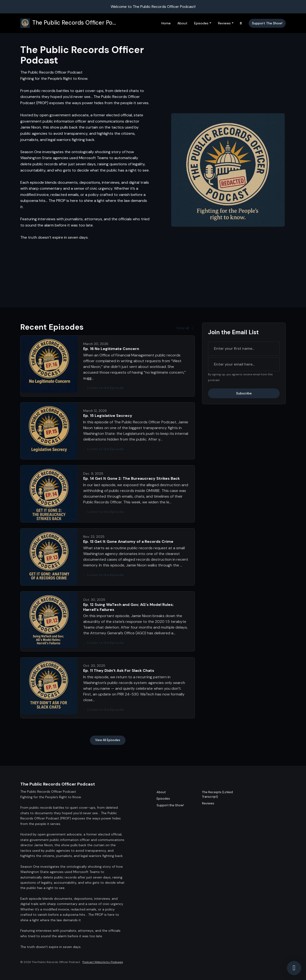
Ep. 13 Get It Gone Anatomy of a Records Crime (128, 541)
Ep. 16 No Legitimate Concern (111, 349)
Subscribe (244, 393)
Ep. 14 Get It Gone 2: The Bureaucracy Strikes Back (131, 478)
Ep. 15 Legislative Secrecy (108, 416)
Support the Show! (267, 23)
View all (186, 328)
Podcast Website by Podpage (103, 962)
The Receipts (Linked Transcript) (217, 794)
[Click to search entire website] (241, 23)
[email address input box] (244, 364)
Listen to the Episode (104, 388)
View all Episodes (108, 740)
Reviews (224, 23)
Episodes (201, 23)
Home (166, 23)
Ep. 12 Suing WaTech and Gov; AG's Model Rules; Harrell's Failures (128, 607)
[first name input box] (244, 349)
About (182, 23)
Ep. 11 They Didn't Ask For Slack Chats (119, 670)
